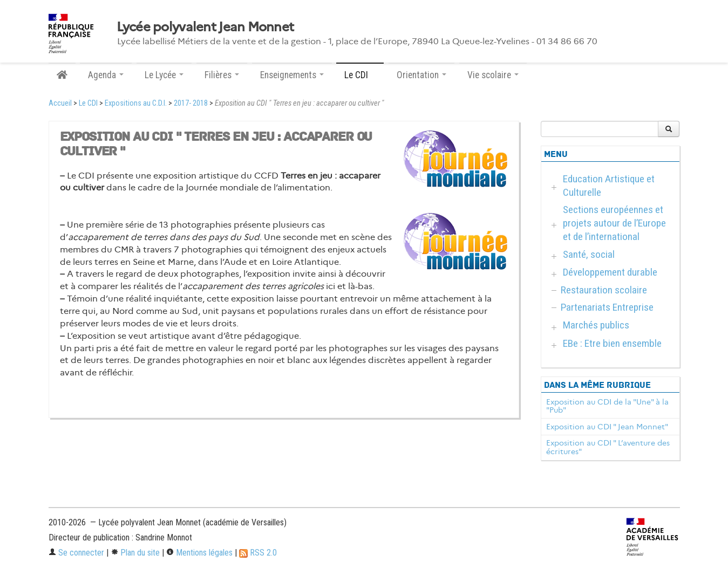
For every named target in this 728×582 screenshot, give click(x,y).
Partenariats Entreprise (607, 307)
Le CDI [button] (360, 75)
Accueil (60, 103)
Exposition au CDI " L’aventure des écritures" (608, 447)
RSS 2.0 (258, 553)
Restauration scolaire (604, 290)
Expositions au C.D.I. (136, 103)
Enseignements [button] (292, 75)
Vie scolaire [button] (493, 75)
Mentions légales (199, 553)
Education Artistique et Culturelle (609, 186)
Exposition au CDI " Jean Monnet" (607, 427)
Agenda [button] (106, 75)
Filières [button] (222, 75)
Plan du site (135, 553)
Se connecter (76, 553)
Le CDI (88, 103)
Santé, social (589, 254)
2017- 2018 (191, 103)
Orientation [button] (421, 75)
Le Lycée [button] (164, 75)
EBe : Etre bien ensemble (612, 343)
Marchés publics (596, 325)
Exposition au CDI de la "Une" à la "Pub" (607, 406)
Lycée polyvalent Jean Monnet (205, 27)
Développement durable (610, 272)
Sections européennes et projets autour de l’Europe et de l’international (614, 223)
